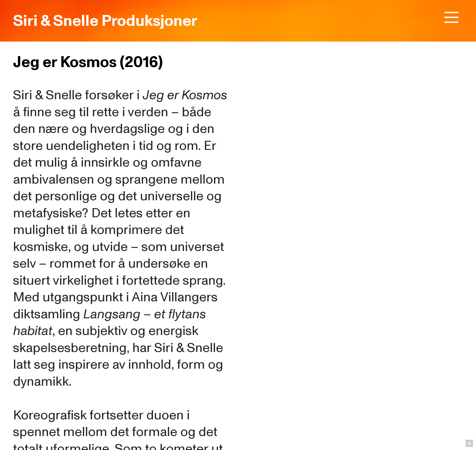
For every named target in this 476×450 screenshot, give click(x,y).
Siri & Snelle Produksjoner (105, 21)
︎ (451, 18)
